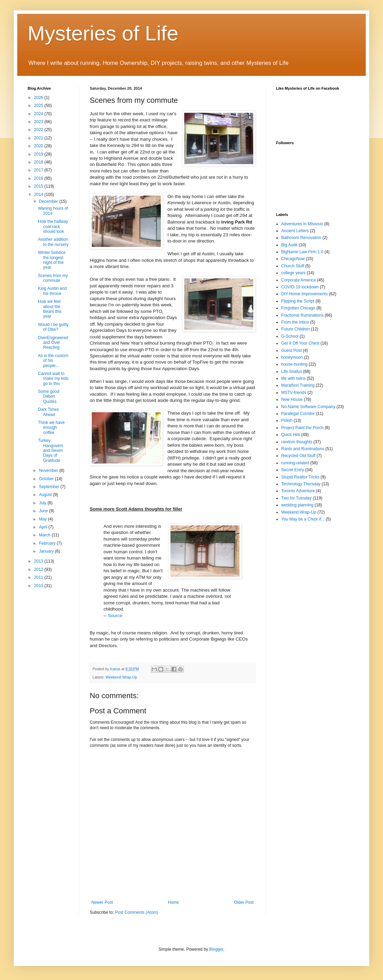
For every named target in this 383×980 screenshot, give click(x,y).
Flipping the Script (298, 301)
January (47, 551)
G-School (290, 336)
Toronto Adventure (298, 491)
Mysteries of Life (103, 33)
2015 (39, 186)
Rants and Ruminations (303, 449)
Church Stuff (293, 266)
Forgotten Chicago (298, 308)
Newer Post (102, 902)
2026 (39, 98)
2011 (39, 577)
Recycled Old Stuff (298, 456)
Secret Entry (293, 470)
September (50, 487)
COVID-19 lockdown (300, 287)
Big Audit (289, 245)
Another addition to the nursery (53, 242)
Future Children (296, 329)
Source (115, 616)
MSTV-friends (294, 393)
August (46, 495)
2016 (39, 178)
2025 (39, 106)
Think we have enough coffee (51, 428)
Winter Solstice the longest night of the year (52, 260)
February (48, 543)
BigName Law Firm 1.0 (302, 252)
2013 (39, 561)
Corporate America (298, 280)
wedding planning (297, 505)
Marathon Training (298, 385)
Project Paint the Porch (302, 428)
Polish (287, 420)
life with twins (293, 378)
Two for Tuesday (296, 498)
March (45, 535)
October (47, 479)
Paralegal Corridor (298, 414)
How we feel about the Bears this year (50, 309)
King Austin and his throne (52, 291)
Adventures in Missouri (302, 224)
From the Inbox (295, 322)
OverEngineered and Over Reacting (53, 343)
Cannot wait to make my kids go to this (53, 379)
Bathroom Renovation (301, 238)
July (43, 503)
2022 (39, 130)
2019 (39, 154)
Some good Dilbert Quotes (48, 397)
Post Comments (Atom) (136, 912)
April (44, 527)
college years (293, 273)
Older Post (244, 902)
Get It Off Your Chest (300, 343)
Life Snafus (292, 372)
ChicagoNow (293, 259)
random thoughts (297, 442)
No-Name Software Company (308, 407)
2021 (39, 138)
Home (174, 902)
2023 (39, 122)
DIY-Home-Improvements (305, 294)
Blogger (216, 949)
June (44, 511)
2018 (39, 162)
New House (292, 399)
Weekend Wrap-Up (121, 677)
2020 (39, 146)
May (43, 519)
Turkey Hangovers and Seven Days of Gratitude (51, 451)
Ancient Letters (295, 231)
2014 (39, 195)
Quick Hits (291, 435)
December (49, 201)
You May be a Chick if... (303, 519)
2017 (39, 170)
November (49, 471)
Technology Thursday (301, 484)
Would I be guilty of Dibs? (53, 327)
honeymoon (292, 357)
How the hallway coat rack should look (53, 226)
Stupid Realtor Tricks (300, 477)
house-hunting (294, 364)
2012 (39, 570)
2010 (39, 586)
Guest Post (291, 350)
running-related (295, 463)
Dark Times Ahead (48, 412)
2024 (39, 114)
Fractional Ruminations (302, 315)
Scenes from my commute (53, 278)
